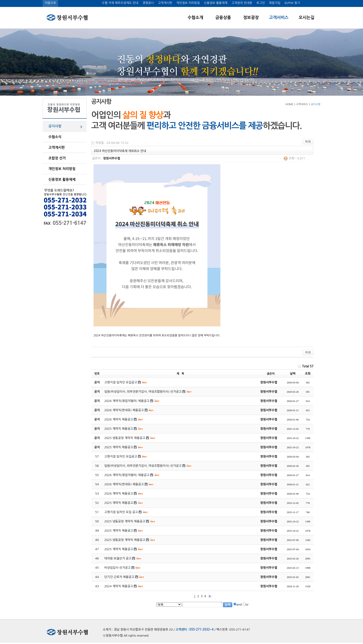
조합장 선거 (57, 158)
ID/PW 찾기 (292, 3)
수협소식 (55, 137)
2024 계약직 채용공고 (119, 586)
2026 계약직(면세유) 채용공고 (124, 484)
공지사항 (55, 126)
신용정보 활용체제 (216, 3)
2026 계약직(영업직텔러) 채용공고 (127, 475)
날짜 (293, 374)
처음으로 (50, 3)
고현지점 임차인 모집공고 (121, 456)
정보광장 (251, 18)
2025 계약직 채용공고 (119, 503)
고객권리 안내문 (242, 3)
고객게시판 (165, 3)
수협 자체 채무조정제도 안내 (120, 3)
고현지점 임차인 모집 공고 (121, 512)
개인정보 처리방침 (188, 3)
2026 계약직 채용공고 (119, 494)
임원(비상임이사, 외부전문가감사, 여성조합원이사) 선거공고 (143, 466)
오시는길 (307, 18)
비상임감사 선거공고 (118, 568)
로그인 (261, 3)
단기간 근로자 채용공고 (119, 577)
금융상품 (223, 18)
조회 (308, 374)
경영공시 (148, 3)
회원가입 (275, 3)
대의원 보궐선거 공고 (118, 558)
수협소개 (195, 18)
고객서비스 (279, 18)
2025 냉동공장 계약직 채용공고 (125, 521)
